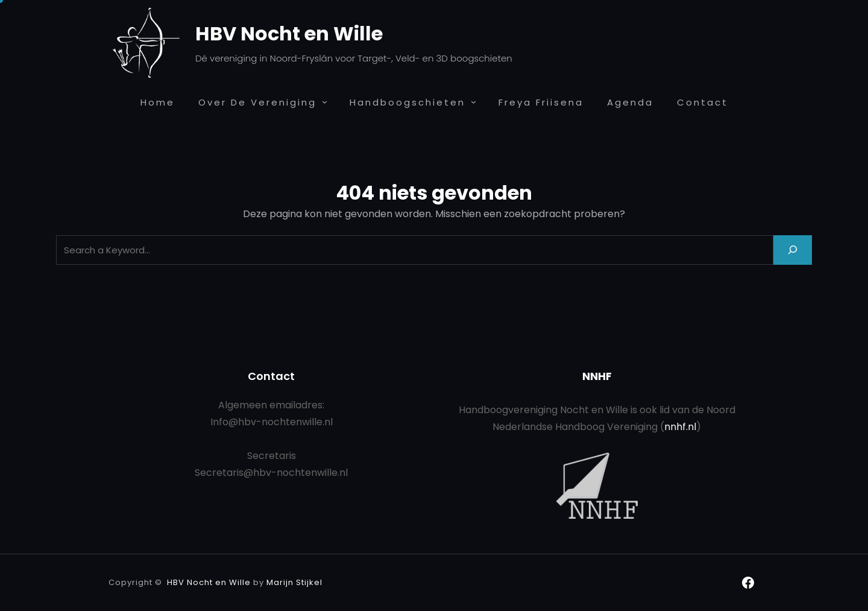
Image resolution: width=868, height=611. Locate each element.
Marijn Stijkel (294, 582)
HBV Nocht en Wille (289, 33)
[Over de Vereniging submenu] (325, 102)
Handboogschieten (407, 102)
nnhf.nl (680, 427)
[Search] (793, 250)
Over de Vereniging (257, 102)
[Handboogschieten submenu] (473, 102)
